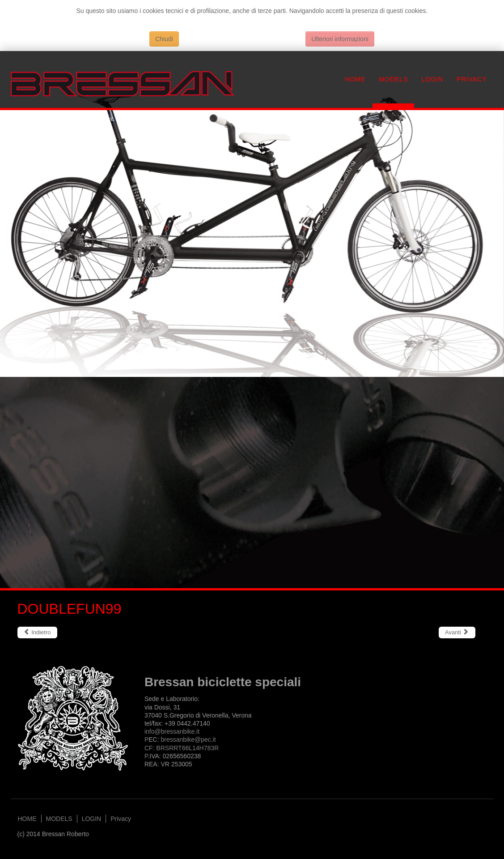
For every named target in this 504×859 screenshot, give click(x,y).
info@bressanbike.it (172, 731)
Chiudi (164, 39)
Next (485, 350)
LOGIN (432, 79)
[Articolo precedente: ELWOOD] (37, 632)
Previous (19, 350)
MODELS (393, 79)
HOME (355, 79)
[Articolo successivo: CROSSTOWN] (457, 632)
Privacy (472, 79)
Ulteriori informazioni (340, 39)
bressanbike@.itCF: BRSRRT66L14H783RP (182, 748)
